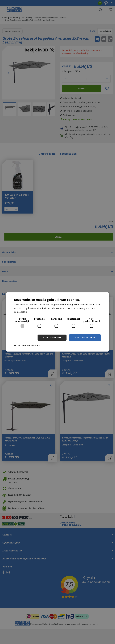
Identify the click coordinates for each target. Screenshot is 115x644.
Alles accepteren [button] (85, 337)
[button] (27, 346)
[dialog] (57, 322)
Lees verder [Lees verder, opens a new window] (34, 312)
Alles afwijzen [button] (52, 337)
